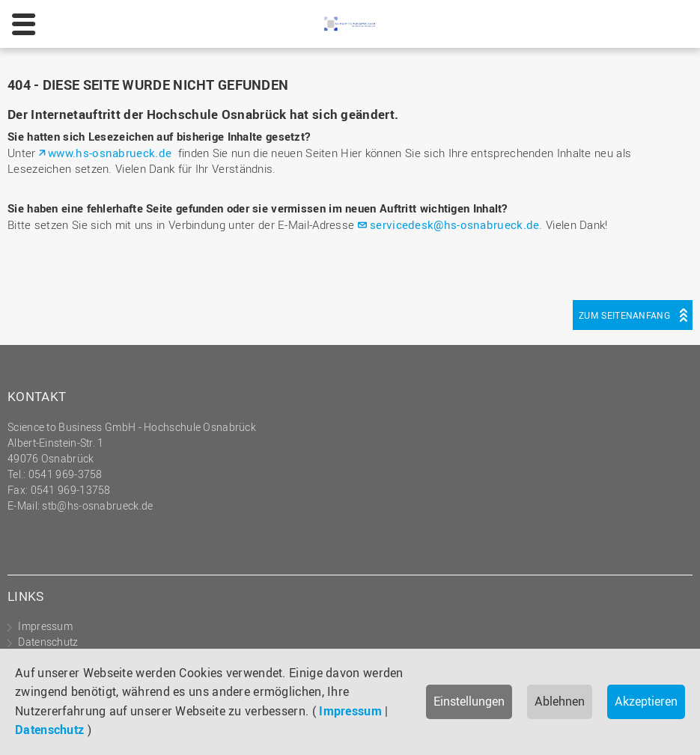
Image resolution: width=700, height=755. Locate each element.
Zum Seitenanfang (624, 315)
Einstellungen (469, 701)
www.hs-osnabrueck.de (110, 153)
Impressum (350, 711)
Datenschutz (49, 730)
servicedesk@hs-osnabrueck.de (454, 224)
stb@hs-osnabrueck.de (97, 505)
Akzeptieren (646, 701)
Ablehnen (560, 701)
